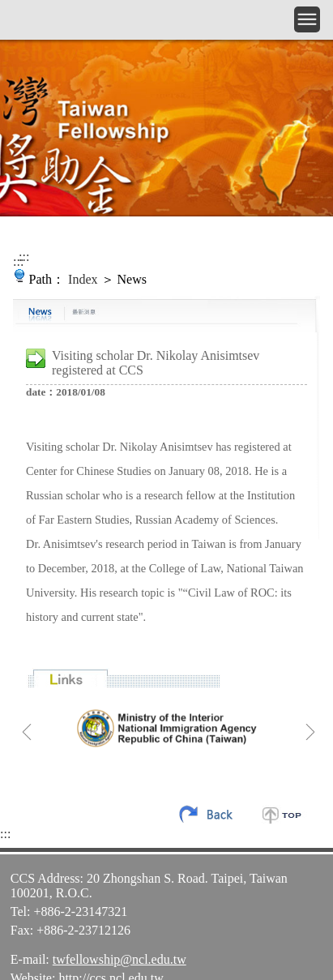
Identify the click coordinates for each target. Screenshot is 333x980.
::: (24, 257)
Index (83, 279)
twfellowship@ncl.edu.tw (120, 959)
